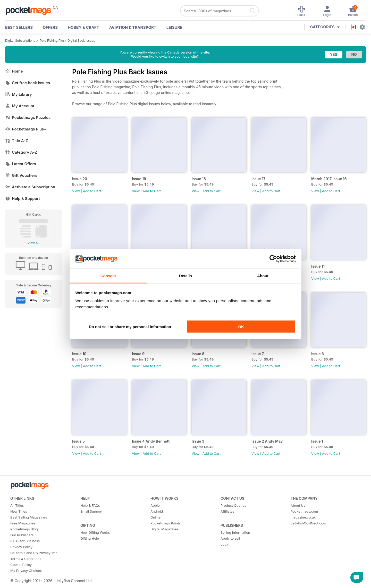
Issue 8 (198, 354)
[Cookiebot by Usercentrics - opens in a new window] (273, 259)
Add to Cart (92, 191)
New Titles (19, 511)
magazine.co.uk (303, 517)
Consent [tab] (108, 276)
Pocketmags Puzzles (28, 117)
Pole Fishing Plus (52, 41)
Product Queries (233, 505)
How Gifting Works (95, 532)
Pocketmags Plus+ (26, 129)
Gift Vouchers (21, 175)
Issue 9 (138, 354)
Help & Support (23, 199)
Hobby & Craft (83, 27)
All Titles (17, 505)
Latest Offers (21, 164)
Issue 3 (198, 441)
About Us (298, 505)
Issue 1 (317, 441)
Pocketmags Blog (24, 529)
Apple (155, 505)
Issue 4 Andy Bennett (151, 441)
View (76, 191)
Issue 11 (318, 266)
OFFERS (50, 27)
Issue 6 (318, 354)
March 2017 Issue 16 (329, 179)
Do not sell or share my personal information (130, 326)
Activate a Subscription (30, 187)
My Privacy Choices (26, 571)
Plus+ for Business (25, 541)
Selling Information (235, 532)
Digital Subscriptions (20, 41)
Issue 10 (79, 354)
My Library (19, 94)
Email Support (91, 511)
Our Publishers (22, 535)
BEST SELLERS (19, 27)
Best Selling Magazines (29, 517)
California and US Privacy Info (34, 553)
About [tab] (263, 276)
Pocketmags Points (166, 523)
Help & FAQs (90, 505)
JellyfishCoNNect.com (308, 523)
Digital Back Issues (81, 41)
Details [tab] (185, 276)
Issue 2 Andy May (267, 441)
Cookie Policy (21, 565)
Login (225, 544)
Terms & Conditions (26, 559)
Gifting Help (90, 538)
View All (33, 243)
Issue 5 (78, 441)
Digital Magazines (165, 529)
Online (155, 517)
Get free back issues (28, 83)
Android (157, 511)
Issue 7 (258, 354)
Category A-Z (21, 152)
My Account (20, 106)
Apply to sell (230, 538)
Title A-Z (17, 141)
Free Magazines (23, 523)
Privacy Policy (21, 547)
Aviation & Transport (133, 27)
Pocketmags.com (304, 511)
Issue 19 (139, 179)
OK (241, 326)
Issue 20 (80, 179)
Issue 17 (258, 179)
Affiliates (227, 511)
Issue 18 (199, 179)
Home (14, 71)
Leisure (174, 27)
